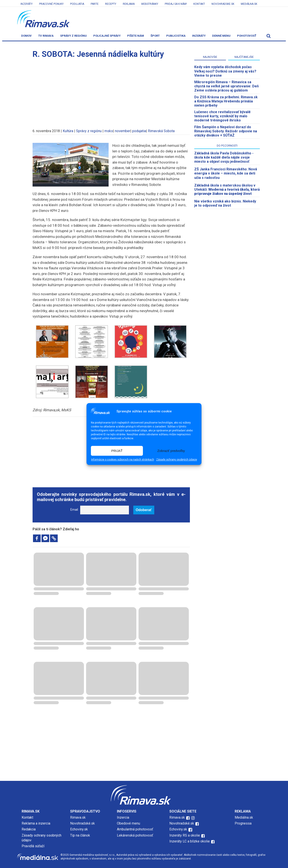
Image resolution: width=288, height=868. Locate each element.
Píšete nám (136, 36)
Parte (95, 4)
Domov (26, 36)
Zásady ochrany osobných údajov (177, 460)
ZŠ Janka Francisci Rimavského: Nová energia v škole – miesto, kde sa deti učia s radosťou (226, 173)
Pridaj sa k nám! (176, 4)
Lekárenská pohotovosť (135, 835)
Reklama (129, 4)
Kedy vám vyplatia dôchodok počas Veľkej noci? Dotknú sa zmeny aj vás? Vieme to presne (225, 71)
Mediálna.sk (249, 4)
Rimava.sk (78, 817)
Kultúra (68, 131)
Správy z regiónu (73, 36)
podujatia (139, 131)
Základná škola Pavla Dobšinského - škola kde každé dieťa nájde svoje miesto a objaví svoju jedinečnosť (224, 157)
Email (74, 510)
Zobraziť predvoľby (171, 451)
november (123, 131)
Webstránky (150, 4)
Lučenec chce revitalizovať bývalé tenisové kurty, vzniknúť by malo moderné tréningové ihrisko (222, 116)
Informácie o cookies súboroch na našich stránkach (123, 460)
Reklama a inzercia (36, 823)
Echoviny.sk (79, 829)
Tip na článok (80, 835)
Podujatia (77, 4)
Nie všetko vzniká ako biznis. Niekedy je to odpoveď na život (225, 203)
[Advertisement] (111, 92)
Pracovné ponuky (51, 4)
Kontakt (199, 4)
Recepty (111, 4)
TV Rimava (46, 36)
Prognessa (243, 823)
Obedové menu (128, 823)
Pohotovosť (247, 36)
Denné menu (221, 36)
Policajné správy (107, 36)
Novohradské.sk (82, 823)
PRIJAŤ (117, 451)
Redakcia (29, 829)
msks (109, 131)
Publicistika (176, 36)
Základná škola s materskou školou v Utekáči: (227, 189)
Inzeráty (27, 4)
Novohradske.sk (223, 4)
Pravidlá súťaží (33, 846)
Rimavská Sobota (161, 131)
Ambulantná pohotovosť (135, 829)
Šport (155, 36)
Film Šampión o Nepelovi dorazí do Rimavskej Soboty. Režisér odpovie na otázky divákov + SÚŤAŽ (226, 131)
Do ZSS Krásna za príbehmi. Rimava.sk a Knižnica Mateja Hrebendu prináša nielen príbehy (226, 101)
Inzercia (123, 817)
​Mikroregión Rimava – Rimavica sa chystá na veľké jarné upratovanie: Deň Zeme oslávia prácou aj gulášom (226, 86)
